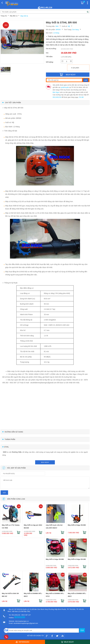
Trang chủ (4, 16)
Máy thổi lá (24, 16)
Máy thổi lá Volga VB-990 (77, 525)
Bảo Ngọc (56, 92)
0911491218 (57, 97)
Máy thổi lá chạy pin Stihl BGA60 (33, 526)
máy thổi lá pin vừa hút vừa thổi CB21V (54, 526)
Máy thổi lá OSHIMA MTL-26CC (77, 595)
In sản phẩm (75, 68)
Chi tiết (81, 97)
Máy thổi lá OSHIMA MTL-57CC (55, 595)
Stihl (57, 26)
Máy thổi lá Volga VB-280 (77, 559)
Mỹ (69, 26)
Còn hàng (75, 30)
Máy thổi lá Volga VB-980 (55, 559)
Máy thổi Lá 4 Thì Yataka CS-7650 (11, 526)
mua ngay (45, 462)
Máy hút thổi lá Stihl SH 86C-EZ (10, 595)
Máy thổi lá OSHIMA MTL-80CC (33, 595)
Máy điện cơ (14, 16)
